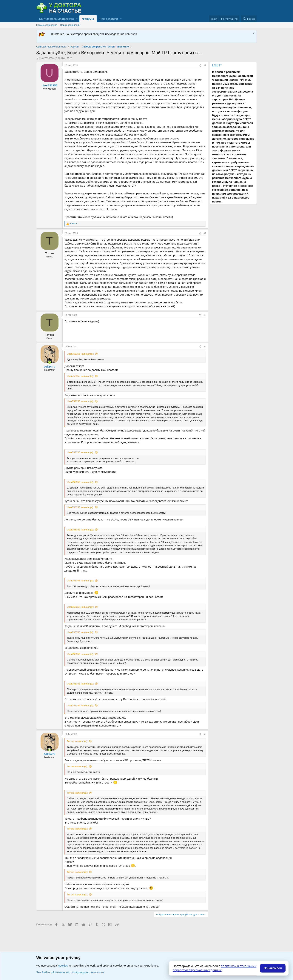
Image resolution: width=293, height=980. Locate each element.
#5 (205, 734)
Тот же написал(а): (77, 741)
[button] (77, 19)
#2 (205, 233)
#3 (205, 315)
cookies (63, 966)
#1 (205, 65)
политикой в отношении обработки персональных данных (215, 968)
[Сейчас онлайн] (49, 362)
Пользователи (109, 19)
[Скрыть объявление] (253, 34)
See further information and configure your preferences (70, 972)
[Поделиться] (200, 66)
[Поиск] (249, 19)
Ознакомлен (273, 968)
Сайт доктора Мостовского (56, 19)
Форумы (88, 19)
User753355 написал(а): (80, 354)
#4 (205, 347)
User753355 (46, 58)
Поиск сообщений (70, 25)
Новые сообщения (47, 25)
